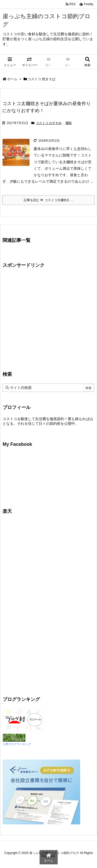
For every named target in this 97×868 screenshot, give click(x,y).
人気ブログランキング (17, 744)
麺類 (69, 123)
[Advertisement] (46, 319)
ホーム (12, 79)
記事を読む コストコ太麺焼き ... (48, 200)
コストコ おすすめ (49, 123)
